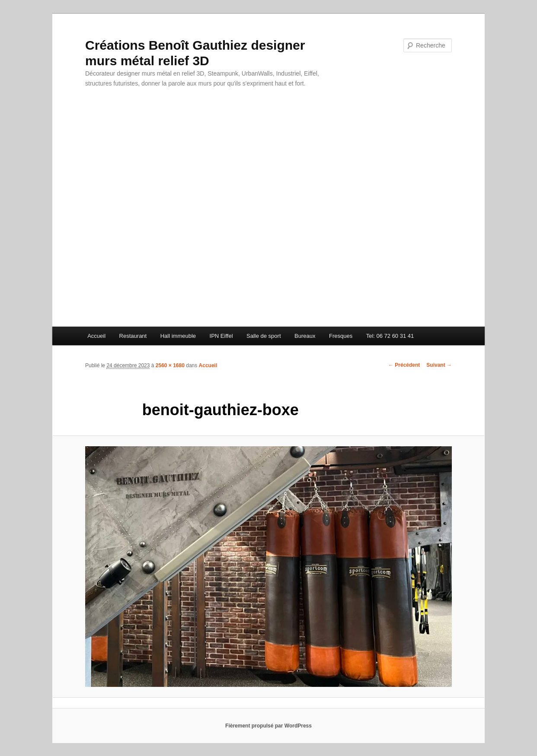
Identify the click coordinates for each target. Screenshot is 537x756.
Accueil (96, 336)
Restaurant (133, 336)
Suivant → (439, 365)
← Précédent (404, 365)
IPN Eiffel (221, 336)
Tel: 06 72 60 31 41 (390, 336)
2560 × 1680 (170, 365)
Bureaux (305, 336)
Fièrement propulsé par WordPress (268, 726)
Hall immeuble (178, 336)
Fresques (341, 336)
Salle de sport (264, 336)
